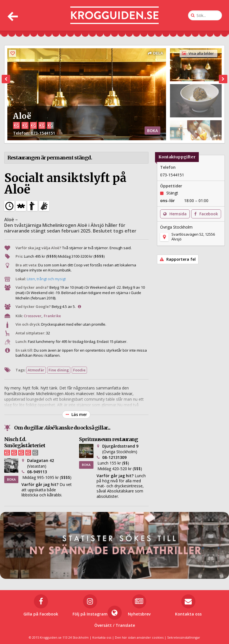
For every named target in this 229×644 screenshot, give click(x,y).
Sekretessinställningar (184, 637)
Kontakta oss (102, 637)
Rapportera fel (178, 259)
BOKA (152, 131)
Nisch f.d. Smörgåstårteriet (25, 442)
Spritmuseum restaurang (108, 439)
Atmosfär (36, 370)
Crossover (33, 316)
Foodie (79, 370)
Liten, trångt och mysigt (46, 279)
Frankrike (52, 316)
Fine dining (59, 370)
